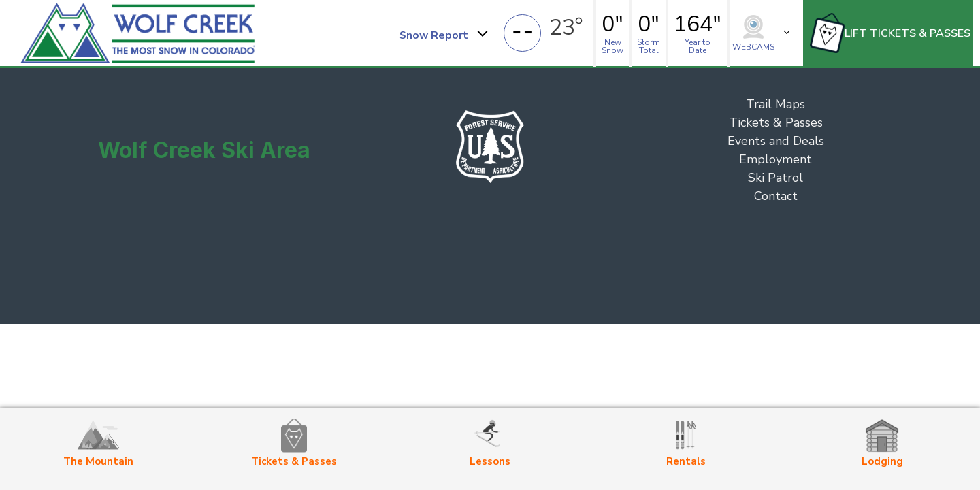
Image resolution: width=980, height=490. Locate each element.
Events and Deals (776, 141)
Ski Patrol (775, 178)
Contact (776, 196)
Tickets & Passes (776, 122)
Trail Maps (775, 104)
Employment (775, 159)
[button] (443, 33)
